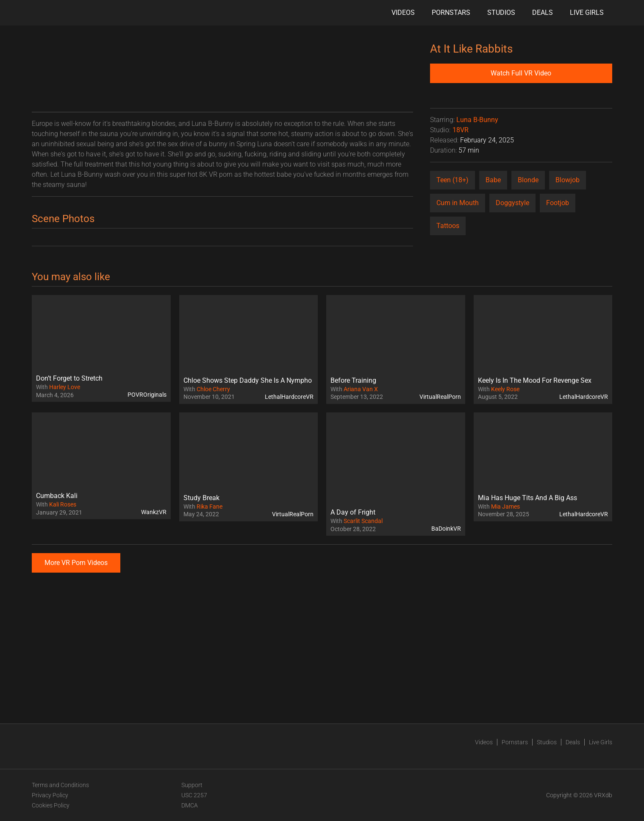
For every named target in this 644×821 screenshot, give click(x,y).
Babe (493, 180)
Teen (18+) (452, 180)
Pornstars (451, 13)
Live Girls (587, 13)
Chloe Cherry (213, 389)
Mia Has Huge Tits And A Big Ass (527, 498)
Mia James (505, 507)
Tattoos (448, 226)
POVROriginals (147, 395)
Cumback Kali (57, 496)
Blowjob (568, 180)
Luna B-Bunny (477, 120)
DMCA (190, 805)
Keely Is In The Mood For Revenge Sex (535, 380)
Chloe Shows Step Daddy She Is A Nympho (248, 380)
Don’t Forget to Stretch (69, 378)
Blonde (528, 180)
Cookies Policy (51, 805)
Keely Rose (505, 389)
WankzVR (154, 512)
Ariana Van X (361, 389)
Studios (501, 13)
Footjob (558, 203)
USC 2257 (194, 795)
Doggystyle (512, 203)
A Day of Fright (353, 512)
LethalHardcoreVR (289, 397)
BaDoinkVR (446, 529)
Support (192, 785)
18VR (461, 130)
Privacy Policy (50, 795)
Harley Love (65, 387)
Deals (543, 13)
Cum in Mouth (458, 203)
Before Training (353, 380)
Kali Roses (63, 504)
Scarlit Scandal (363, 521)
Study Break (201, 498)
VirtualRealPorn (440, 397)
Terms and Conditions (60, 785)
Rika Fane (210, 507)
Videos (403, 13)
